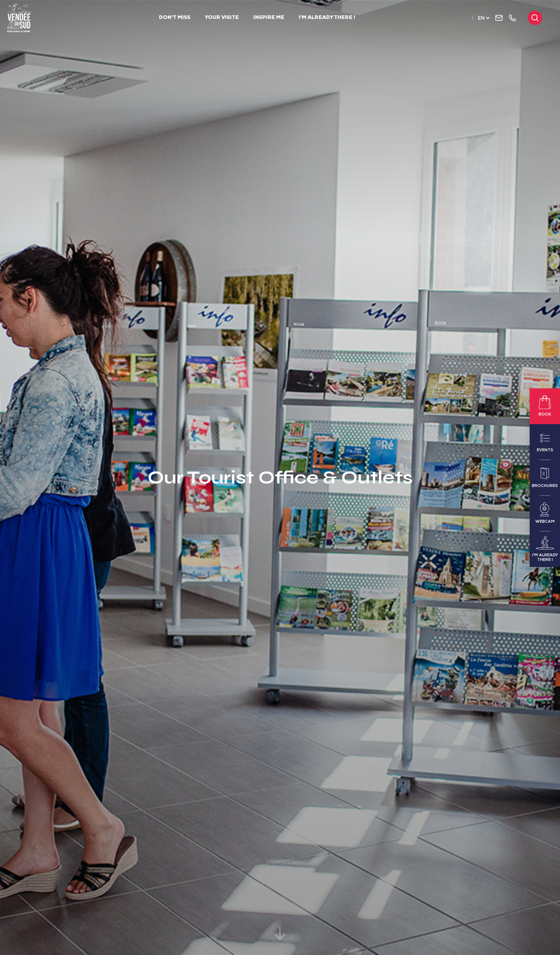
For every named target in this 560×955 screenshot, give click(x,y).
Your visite (222, 18)
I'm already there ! (327, 18)
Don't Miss (175, 18)
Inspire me (269, 18)
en (481, 19)
